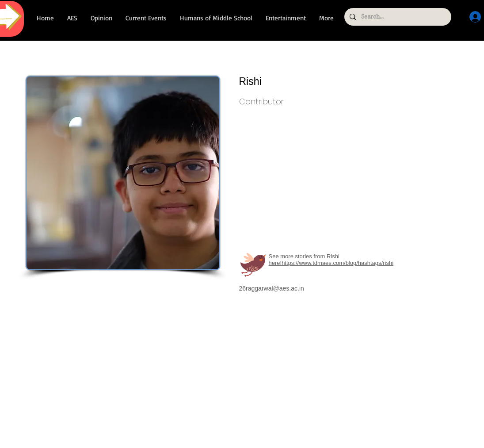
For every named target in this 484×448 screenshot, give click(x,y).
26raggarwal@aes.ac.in (272, 288)
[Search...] (397, 17)
